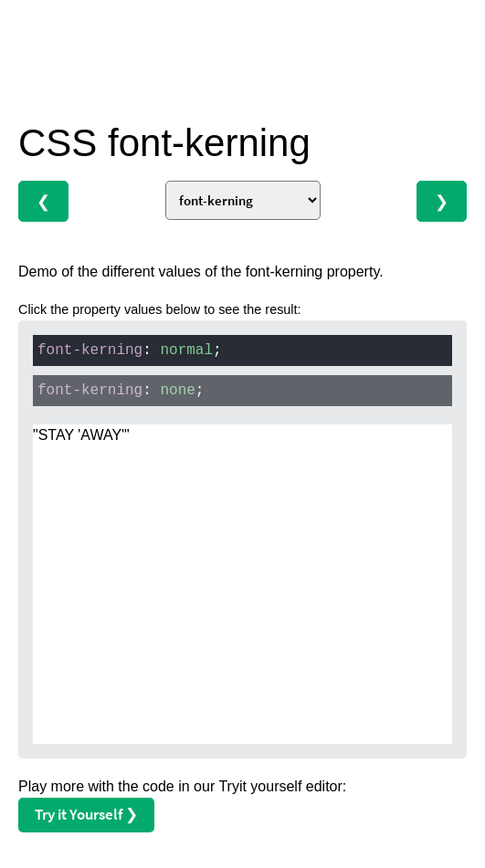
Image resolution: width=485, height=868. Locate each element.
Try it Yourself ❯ (86, 814)
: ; (130, 350)
